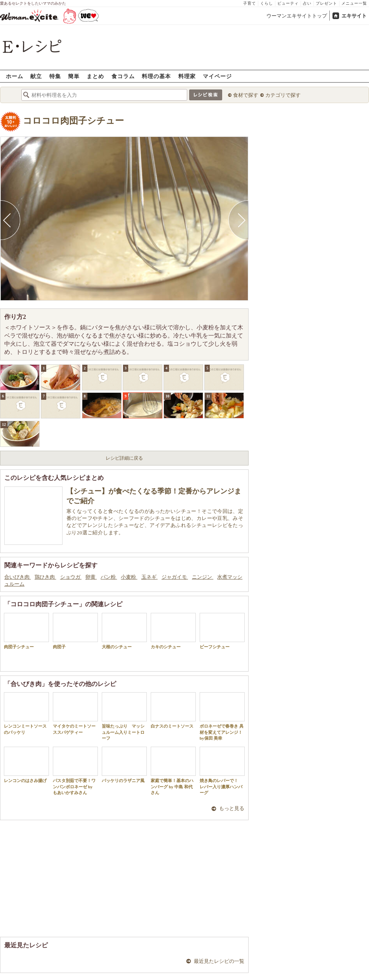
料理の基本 (156, 76)
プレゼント (326, 3)
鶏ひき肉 (45, 577)
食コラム (123, 76)
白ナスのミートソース (173, 710)
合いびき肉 (17, 577)
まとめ (95, 76)
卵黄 (91, 577)
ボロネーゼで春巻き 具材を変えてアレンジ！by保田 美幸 (222, 716)
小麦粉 (129, 577)
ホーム (15, 76)
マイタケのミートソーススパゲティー (75, 713)
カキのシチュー (173, 631)
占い (307, 3)
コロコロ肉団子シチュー (73, 121)
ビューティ (288, 3)
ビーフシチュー (222, 631)
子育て (250, 3)
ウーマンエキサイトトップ (297, 16)
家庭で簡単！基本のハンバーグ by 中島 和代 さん (173, 771)
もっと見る (232, 808)
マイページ (217, 76)
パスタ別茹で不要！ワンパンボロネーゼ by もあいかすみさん (75, 771)
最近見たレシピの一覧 (219, 961)
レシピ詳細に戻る (124, 458)
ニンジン (203, 577)
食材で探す (246, 95)
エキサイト (354, 16)
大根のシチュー (124, 631)
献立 (36, 76)
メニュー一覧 (354, 3)
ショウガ (71, 577)
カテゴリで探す (283, 95)
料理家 (187, 76)
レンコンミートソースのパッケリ (26, 713)
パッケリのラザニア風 (124, 765)
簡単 (74, 76)
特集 (55, 76)
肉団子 (75, 631)
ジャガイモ (175, 577)
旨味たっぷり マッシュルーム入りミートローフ (124, 716)
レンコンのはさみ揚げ (26, 765)
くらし (267, 3)
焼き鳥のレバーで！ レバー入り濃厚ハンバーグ (222, 771)
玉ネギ (150, 577)
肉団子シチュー (26, 631)
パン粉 (109, 577)
